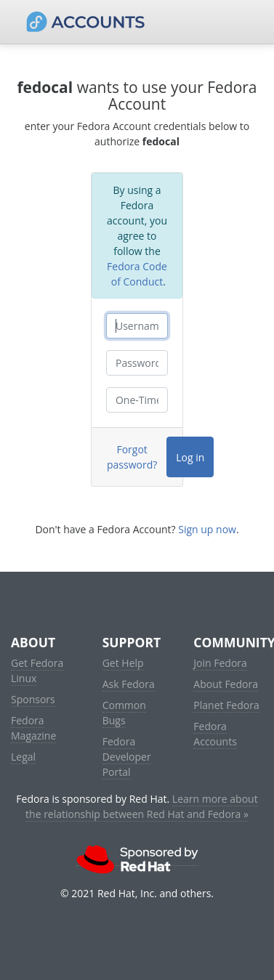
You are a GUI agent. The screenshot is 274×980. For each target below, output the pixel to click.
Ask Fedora (129, 684)
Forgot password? (132, 457)
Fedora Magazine (33, 728)
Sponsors (33, 699)
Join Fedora (220, 663)
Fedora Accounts (215, 734)
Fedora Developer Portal (127, 757)
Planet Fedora (226, 705)
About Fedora (226, 684)
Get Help (123, 663)
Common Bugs (124, 713)
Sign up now (207, 529)
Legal (23, 757)
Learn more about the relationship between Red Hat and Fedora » (142, 806)
